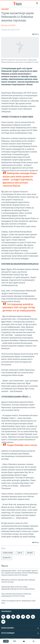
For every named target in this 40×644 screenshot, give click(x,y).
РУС (15, 641)
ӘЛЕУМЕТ (5, 9)
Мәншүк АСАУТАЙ (8, 26)
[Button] (36, 34)
